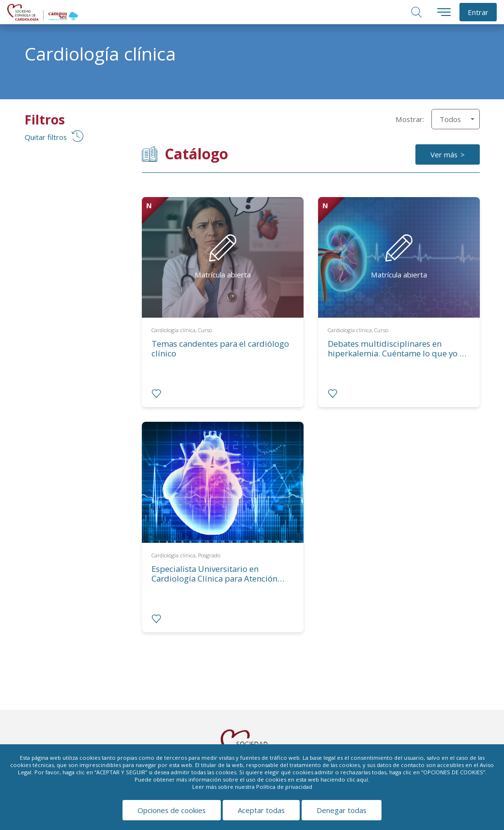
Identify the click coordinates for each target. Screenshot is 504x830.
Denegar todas (342, 810)
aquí (362, 779)
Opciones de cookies (172, 810)
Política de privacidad (284, 787)
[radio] (156, 394)
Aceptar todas (261, 810)
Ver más (444, 154)
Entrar (478, 12)
